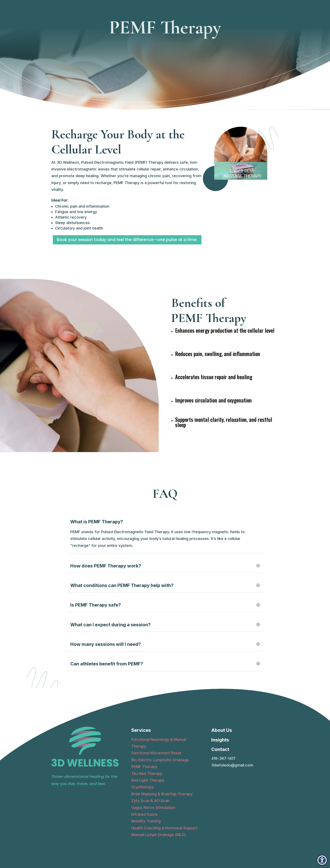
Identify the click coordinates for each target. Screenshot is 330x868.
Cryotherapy (143, 787)
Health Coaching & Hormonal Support (164, 828)
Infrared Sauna (144, 814)
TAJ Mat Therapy (147, 774)
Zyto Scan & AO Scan (150, 801)
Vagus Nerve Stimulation (153, 808)
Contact (220, 749)
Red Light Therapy (148, 780)
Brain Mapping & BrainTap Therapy (162, 794)
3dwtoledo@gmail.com (232, 765)
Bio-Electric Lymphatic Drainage (160, 760)
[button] (322, 860)
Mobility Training (146, 821)
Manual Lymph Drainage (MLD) (159, 835)
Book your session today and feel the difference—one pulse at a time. (127, 240)
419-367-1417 (223, 758)
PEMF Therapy (144, 767)
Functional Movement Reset (156, 753)
